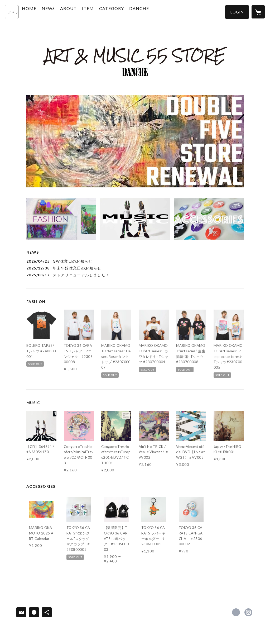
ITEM (100, 11)
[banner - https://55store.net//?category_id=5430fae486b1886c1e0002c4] (135, 219)
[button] (237, 12)
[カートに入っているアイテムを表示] (258, 12)
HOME (42, 11)
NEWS (61, 11)
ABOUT (81, 11)
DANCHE (151, 11)
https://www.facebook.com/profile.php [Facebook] (236, 612)
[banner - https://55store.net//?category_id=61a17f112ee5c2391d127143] (61, 219)
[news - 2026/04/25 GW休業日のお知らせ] (135, 261)
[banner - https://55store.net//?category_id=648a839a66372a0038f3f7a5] (209, 219)
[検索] (12, 12)
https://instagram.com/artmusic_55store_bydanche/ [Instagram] (248, 612)
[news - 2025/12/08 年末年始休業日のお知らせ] (135, 268)
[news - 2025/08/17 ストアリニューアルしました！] (135, 275)
